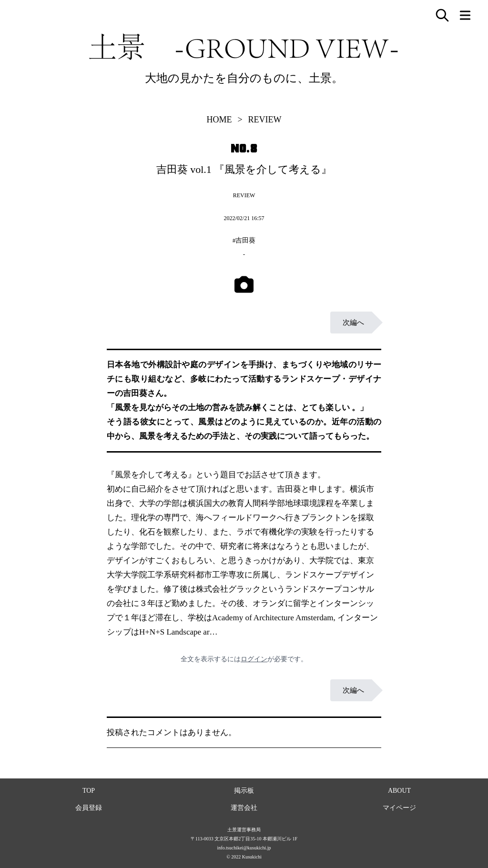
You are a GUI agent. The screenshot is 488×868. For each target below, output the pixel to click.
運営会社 (244, 808)
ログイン (254, 659)
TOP (89, 791)
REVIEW (265, 120)
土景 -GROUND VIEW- (244, 47)
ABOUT (399, 791)
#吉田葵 (244, 241)
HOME (219, 120)
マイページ (399, 808)
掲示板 (244, 791)
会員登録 (89, 808)
